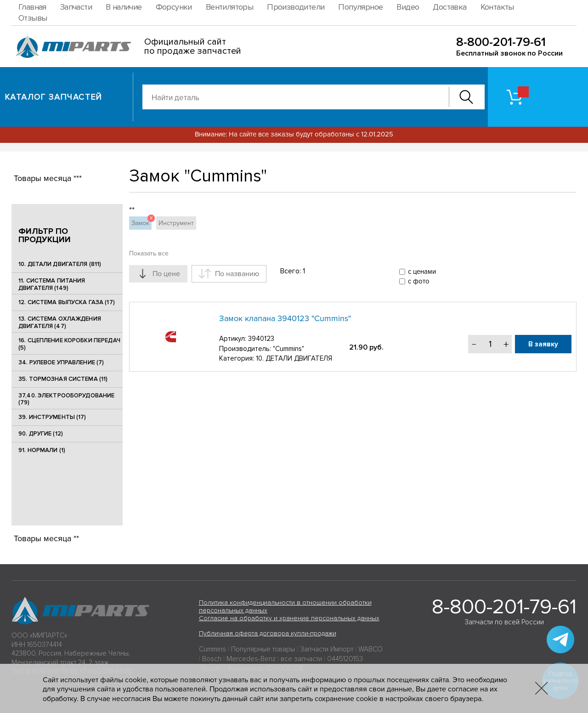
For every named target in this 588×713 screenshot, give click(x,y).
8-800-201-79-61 (501, 42)
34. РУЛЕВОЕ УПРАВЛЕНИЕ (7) (61, 362)
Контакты (497, 7)
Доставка (449, 7)
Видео (408, 7)
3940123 (261, 339)
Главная (32, 7)
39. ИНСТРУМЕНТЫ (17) (52, 417)
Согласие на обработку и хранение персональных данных (289, 618)
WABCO (370, 649)
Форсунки (174, 7)
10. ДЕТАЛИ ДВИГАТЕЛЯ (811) (60, 264)
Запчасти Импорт (327, 649)
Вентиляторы (229, 7)
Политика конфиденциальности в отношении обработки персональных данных (285, 606)
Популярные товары (263, 649)
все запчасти (301, 659)
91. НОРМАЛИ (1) (42, 450)
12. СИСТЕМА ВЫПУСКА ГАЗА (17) (67, 302)
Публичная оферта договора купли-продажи (268, 633)
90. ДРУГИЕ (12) (41, 434)
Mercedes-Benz (251, 659)
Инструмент (176, 223)
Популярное (360, 7)
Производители (296, 7)
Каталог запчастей (54, 97)
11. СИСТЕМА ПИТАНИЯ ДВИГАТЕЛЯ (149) (52, 284)
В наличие (124, 7)
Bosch (212, 659)
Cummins (212, 649)
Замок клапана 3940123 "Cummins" (285, 318)
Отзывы (33, 18)
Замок (141, 222)
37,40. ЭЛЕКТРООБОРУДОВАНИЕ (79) (66, 399)
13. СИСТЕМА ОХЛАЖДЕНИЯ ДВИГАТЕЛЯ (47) (60, 323)
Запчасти (76, 7)
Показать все (149, 253)
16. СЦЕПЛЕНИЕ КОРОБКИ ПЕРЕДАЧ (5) (69, 344)
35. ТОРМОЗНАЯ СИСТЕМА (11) (63, 379)
